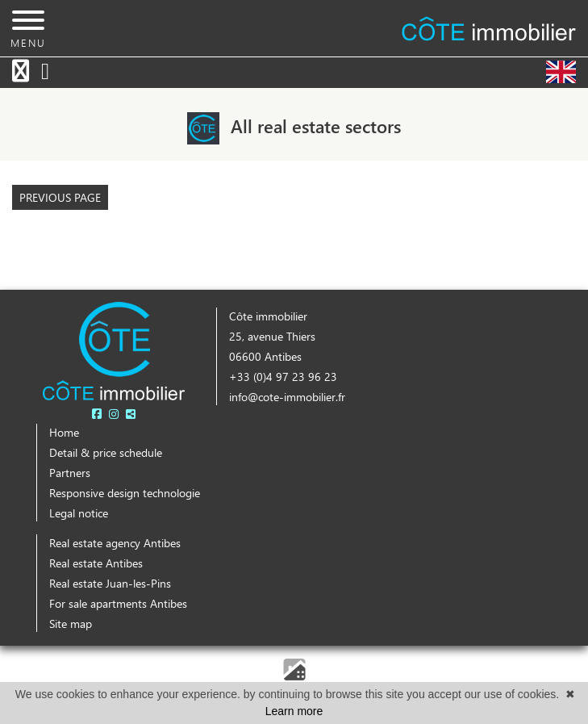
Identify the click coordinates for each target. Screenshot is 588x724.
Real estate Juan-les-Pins (110, 583)
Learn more (294, 711)
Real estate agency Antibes (115, 543)
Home (64, 432)
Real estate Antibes (96, 563)
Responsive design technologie (125, 493)
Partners (70, 473)
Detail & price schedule (106, 452)
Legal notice (79, 513)
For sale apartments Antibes (118, 603)
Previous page (60, 197)
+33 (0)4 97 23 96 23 (283, 377)
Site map (71, 624)
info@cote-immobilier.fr (287, 397)
